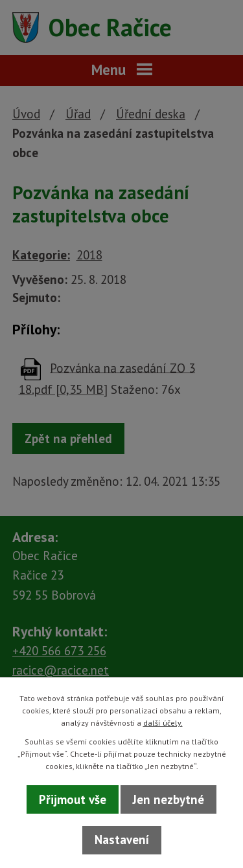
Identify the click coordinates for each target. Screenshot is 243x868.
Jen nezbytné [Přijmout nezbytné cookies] (168, 799)
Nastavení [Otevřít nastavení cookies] (122, 840)
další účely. (163, 723)
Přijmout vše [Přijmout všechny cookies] (73, 799)
